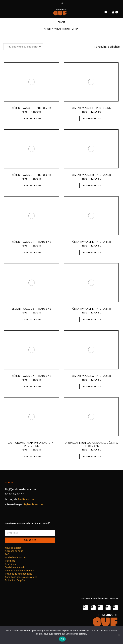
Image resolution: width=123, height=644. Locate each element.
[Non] (119, 635)
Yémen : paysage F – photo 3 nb (31, 175)
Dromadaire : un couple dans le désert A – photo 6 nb (91, 444)
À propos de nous (14, 551)
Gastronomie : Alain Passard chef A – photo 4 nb (32, 444)
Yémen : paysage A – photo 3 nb (91, 376)
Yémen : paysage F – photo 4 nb (91, 108)
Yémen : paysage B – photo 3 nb (31, 309)
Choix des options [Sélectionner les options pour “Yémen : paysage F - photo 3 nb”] (31, 185)
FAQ (7, 554)
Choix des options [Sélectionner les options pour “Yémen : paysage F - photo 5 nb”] (31, 119)
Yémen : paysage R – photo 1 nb (32, 242)
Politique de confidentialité (19, 574)
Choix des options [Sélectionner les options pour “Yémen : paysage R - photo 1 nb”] (31, 252)
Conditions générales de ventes (21, 577)
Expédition (10, 564)
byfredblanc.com (35, 504)
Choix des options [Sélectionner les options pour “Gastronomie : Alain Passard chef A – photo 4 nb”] (31, 456)
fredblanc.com (27, 499)
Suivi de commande (15, 567)
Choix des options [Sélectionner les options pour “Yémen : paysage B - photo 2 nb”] (91, 319)
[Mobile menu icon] (7, 12)
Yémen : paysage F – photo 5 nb (31, 108)
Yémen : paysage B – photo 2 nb (91, 309)
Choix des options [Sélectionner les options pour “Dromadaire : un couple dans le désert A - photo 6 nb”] (91, 456)
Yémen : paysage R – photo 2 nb (91, 175)
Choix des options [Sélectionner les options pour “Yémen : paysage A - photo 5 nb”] (31, 386)
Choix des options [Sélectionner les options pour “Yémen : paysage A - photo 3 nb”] (91, 386)
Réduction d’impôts (15, 580)
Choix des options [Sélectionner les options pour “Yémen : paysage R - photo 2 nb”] (91, 185)
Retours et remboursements (19, 571)
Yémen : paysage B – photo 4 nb (91, 242)
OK (62, 639)
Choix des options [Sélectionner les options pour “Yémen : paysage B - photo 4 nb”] (91, 252)
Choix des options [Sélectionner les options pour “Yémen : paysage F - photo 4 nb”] (91, 119)
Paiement (10, 561)
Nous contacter (13, 548)
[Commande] (23, 47)
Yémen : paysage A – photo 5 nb (32, 376)
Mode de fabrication (15, 557)
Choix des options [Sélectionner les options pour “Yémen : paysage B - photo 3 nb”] (31, 319)
